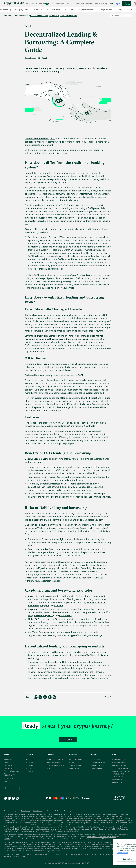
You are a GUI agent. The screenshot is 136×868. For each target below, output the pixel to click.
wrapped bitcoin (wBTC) (41, 615)
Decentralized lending (37, 459)
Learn (111, 4)
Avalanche (34, 605)
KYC (58, 470)
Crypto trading (70, 10)
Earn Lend (80, 4)
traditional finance (48, 339)
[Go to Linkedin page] (9, 798)
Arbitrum (59, 605)
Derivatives (43, 4)
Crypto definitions (53, 10)
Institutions (30, 4)
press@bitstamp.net (120, 765)
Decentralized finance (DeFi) (40, 139)
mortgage (44, 364)
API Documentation (76, 760)
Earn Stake (70, 4)
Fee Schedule (9, 779)
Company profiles (22, 10)
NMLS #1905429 (86, 863)
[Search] (121, 16)
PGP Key (72, 763)
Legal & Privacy (9, 765)
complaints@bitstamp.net (121, 771)
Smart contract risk (38, 549)
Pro (52, 4)
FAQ (5, 781)
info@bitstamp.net (119, 763)
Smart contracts (58, 549)
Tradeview (98, 4)
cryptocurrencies (46, 342)
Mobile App (60, 4)
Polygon (44, 605)
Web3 (45, 58)
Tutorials (129, 10)
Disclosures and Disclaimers (9, 775)
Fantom (102, 602)
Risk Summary (38, 811)
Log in (118, 4)
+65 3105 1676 (117, 783)
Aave (31, 596)
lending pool (36, 315)
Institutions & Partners (55, 760)
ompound (33, 609)
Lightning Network (75, 765)
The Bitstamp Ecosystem (56, 765)
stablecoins (65, 615)
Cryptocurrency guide (88, 10)
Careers (7, 763)
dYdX (31, 632)
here (53, 847)
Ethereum (92, 602)
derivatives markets (65, 632)
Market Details (74, 768)
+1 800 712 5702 (118, 777)
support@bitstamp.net (120, 768)
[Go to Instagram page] (17, 798)
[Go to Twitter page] (5, 798)
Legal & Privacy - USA (11, 768)
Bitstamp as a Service (55, 763)
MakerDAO (34, 619)
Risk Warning (25, 811)
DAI (56, 619)
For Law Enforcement (11, 771)
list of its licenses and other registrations (101, 837)
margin (85, 339)
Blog (105, 4)
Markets (89, 4)
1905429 (7, 839)
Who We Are (8, 760)
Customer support (119, 760)
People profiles (106, 10)
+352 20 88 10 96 (118, 780)
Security (119, 10)
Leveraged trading (35, 336)
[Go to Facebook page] (13, 798)
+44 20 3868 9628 (118, 774)
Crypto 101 (38, 10)
